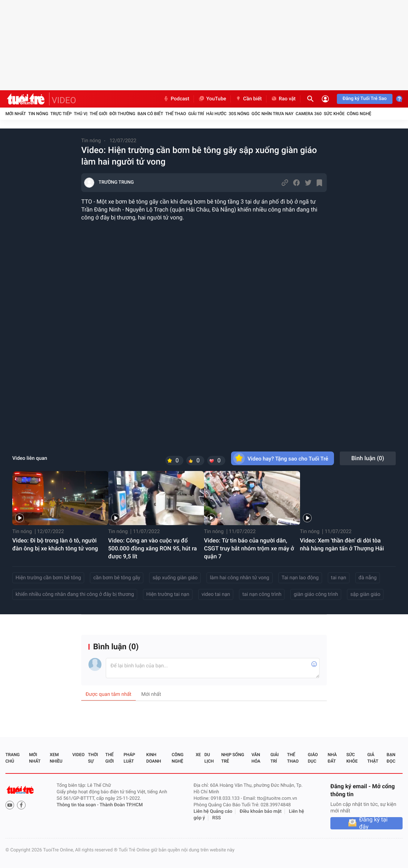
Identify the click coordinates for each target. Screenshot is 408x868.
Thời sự (93, 758)
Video (78, 755)
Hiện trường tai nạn (168, 594)
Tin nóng (38, 114)
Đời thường (122, 114)
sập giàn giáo (365, 594)
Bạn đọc (391, 758)
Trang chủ (12, 758)
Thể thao (176, 114)
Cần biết (248, 99)
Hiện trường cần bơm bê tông (48, 578)
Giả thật (373, 758)
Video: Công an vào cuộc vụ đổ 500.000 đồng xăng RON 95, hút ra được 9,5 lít (153, 548)
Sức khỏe (334, 114)
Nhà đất (332, 758)
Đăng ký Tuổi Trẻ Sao (365, 99)
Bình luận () (368, 458)
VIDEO (64, 100)
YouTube (212, 99)
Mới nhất (16, 114)
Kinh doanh (154, 758)
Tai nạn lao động (300, 578)
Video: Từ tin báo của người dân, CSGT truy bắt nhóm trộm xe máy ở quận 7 (249, 548)
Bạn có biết (150, 114)
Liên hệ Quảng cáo (213, 812)
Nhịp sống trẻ (233, 758)
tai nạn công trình (262, 594)
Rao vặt (283, 99)
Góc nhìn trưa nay (273, 114)
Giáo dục (313, 758)
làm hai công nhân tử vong (239, 578)
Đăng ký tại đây (374, 823)
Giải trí (196, 114)
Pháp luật (129, 758)
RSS (217, 818)
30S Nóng (239, 114)
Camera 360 (309, 114)
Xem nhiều (56, 758)
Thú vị (81, 114)
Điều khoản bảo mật (261, 812)
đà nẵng (368, 578)
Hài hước (216, 114)
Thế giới (98, 114)
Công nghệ (359, 114)
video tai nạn (216, 594)
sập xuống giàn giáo (175, 578)
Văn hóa (256, 758)
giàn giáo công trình (316, 594)
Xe (198, 755)
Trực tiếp (61, 114)
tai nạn (339, 578)
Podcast (176, 99)
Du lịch (209, 758)
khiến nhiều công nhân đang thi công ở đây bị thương (75, 594)
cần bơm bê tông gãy (117, 578)
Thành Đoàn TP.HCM (121, 805)
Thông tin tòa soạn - (78, 805)
